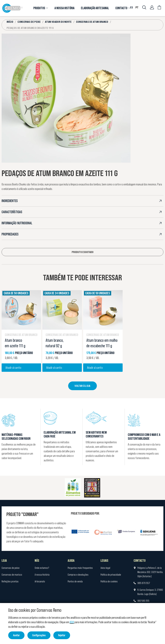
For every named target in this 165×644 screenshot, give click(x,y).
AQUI (72, 622)
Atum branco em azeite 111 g (15, 343)
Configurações (39, 635)
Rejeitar (62, 635)
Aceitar (16, 635)
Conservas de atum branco (21, 335)
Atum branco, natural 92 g (55, 343)
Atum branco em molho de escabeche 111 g (102, 343)
